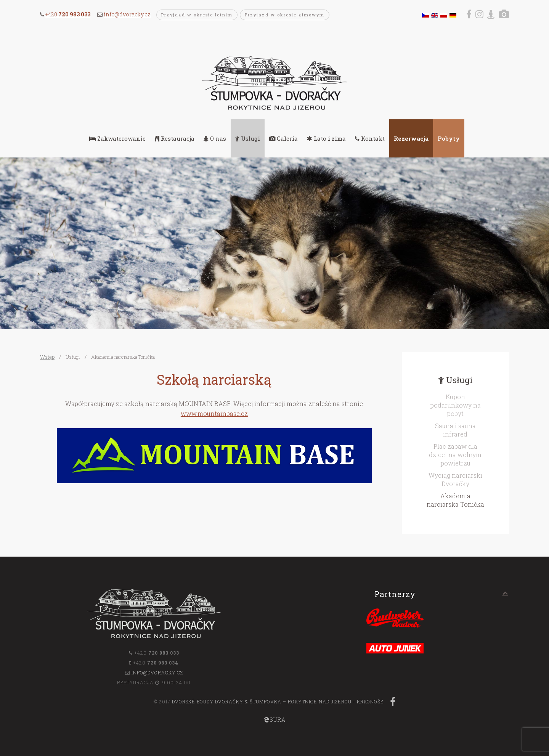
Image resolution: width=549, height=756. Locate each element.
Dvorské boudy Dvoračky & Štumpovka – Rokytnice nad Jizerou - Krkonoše (278, 701)
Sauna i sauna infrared (455, 430)
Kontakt (370, 138)
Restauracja (175, 138)
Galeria (283, 138)
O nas (215, 138)
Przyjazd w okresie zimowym (285, 15)
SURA (275, 720)
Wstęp (47, 357)
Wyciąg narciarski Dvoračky (455, 479)
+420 (68, 14)
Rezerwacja (411, 138)
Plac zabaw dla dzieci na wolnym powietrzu (455, 455)
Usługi (248, 138)
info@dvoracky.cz (127, 14)
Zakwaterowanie (117, 138)
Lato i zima (326, 138)
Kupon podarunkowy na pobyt (455, 405)
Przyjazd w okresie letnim (197, 15)
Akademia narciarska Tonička (455, 500)
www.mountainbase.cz (214, 413)
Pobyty (449, 138)
